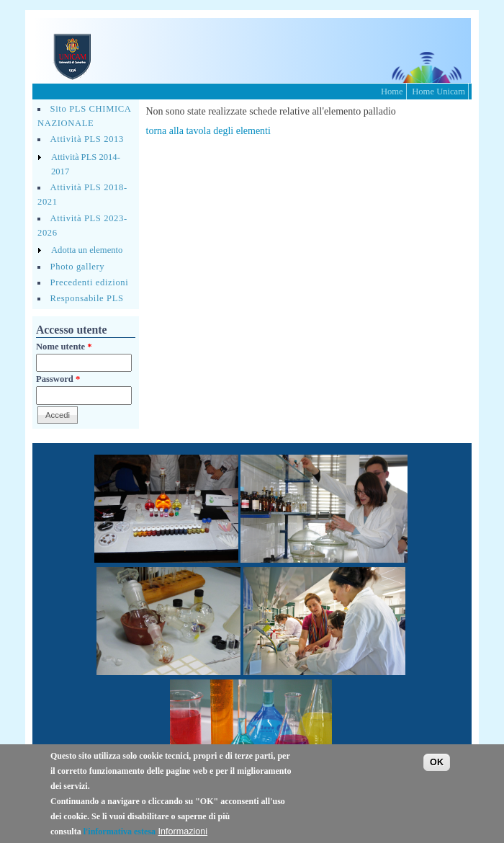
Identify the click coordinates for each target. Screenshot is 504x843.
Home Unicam (438, 92)
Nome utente (64, 347)
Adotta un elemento (87, 250)
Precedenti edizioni (90, 282)
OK (437, 762)
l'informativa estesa (120, 831)
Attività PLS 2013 (87, 139)
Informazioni (183, 831)
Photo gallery (78, 267)
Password (58, 379)
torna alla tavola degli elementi (208, 131)
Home (392, 92)
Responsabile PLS (87, 298)
